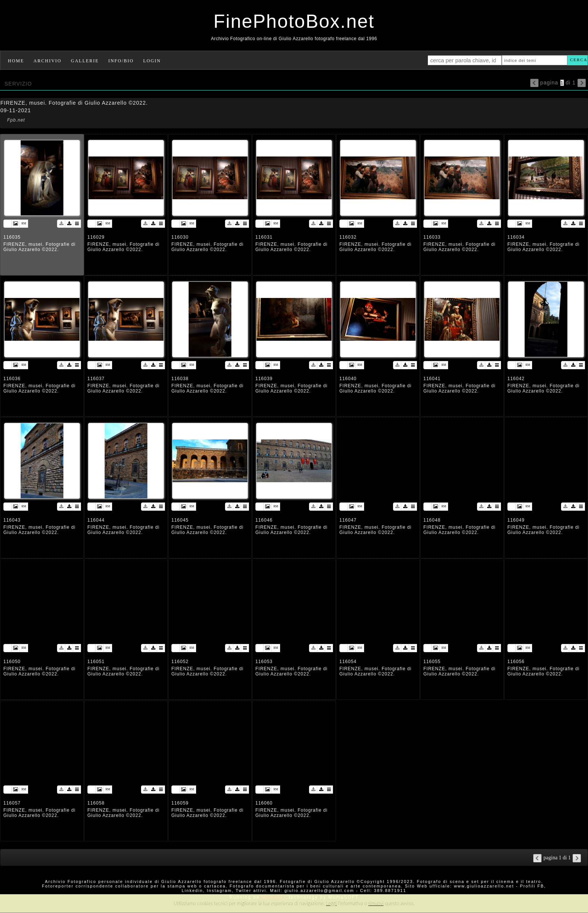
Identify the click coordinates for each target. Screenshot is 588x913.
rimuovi (376, 903)
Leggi (331, 903)
